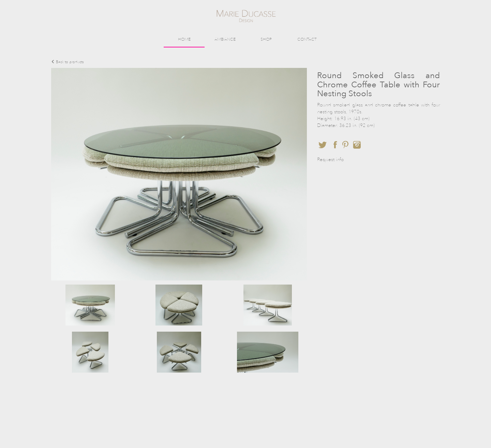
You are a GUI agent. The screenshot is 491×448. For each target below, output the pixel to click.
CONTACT (307, 39)
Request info (330, 160)
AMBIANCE (225, 39)
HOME (184, 39)
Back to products (68, 62)
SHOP (266, 39)
